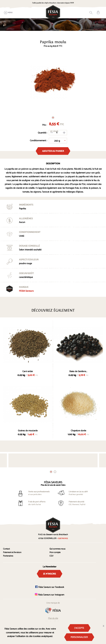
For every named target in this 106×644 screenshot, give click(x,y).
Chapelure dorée (78, 431)
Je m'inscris (50, 574)
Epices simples (4, 25)
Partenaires (8, 556)
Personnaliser (79, 637)
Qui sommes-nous (57, 549)
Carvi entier (28, 371)
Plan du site (53, 618)
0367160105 (63, 538)
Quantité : (43, 133)
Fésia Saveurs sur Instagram (50, 595)
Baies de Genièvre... (78, 371)
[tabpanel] (53, 82)
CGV (51, 556)
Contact (6, 549)
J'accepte (79, 628)
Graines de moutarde (28, 431)
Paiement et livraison (12, 552)
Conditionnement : (39, 141)
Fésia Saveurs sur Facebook (50, 587)
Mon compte (55, 552)
